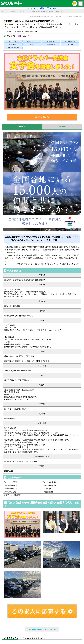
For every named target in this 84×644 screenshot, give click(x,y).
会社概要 (62, 127)
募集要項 (22, 127)
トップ (4, 11)
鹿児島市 (23, 11)
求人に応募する (42, 117)
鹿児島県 (13, 11)
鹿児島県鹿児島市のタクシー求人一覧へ (42, 629)
